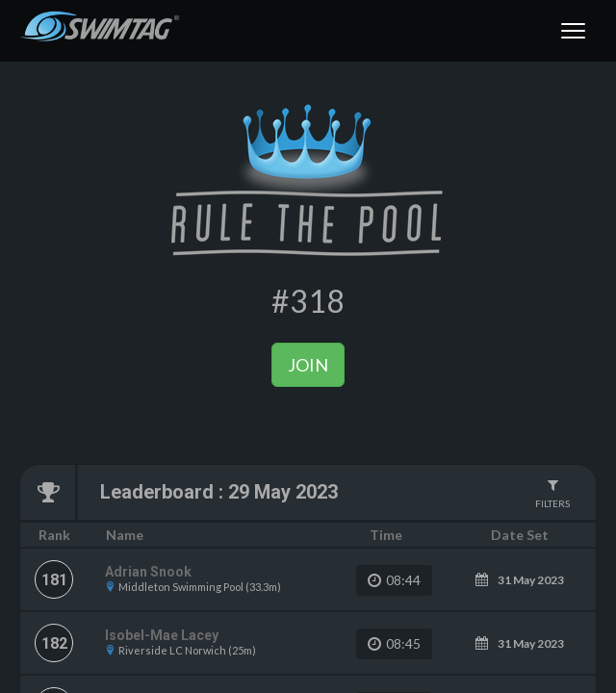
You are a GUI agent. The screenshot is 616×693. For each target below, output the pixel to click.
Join (308, 365)
